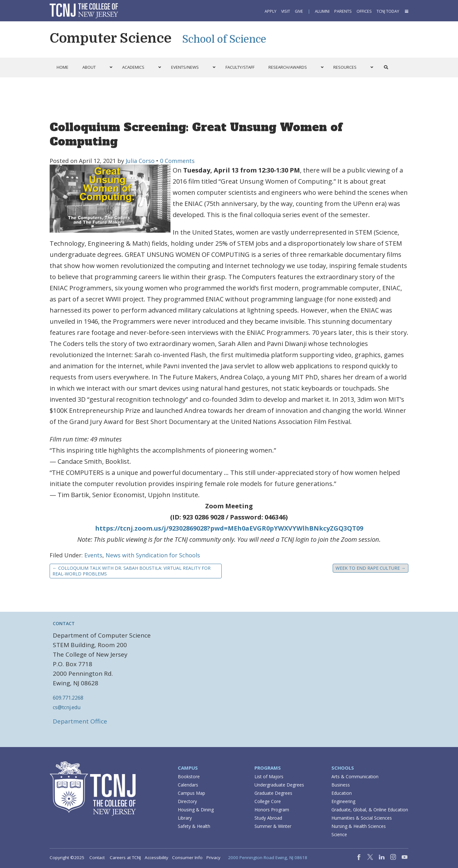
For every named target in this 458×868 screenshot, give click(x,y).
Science (339, 834)
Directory (187, 801)
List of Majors (269, 776)
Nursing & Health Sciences (359, 826)
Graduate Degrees (273, 793)
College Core (268, 801)
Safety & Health (194, 826)
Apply (271, 11)
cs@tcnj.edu (67, 707)
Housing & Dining (196, 810)
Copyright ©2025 (67, 857)
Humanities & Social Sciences (362, 818)
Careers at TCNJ (125, 857)
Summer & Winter (273, 826)
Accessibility (156, 857)
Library (185, 818)
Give (299, 11)
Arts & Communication (355, 776)
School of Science (224, 39)
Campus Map (191, 793)
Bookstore (189, 776)
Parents (343, 11)
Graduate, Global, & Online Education (370, 810)
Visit (286, 11)
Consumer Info (187, 857)
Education (342, 793)
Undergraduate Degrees (279, 785)
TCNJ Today (388, 11)
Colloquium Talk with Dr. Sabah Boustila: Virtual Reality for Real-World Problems (132, 571)
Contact (97, 857)
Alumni (322, 11)
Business (341, 785)
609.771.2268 (68, 698)
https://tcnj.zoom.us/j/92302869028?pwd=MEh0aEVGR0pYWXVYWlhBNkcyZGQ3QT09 (229, 528)
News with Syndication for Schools (153, 555)
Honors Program (272, 810)
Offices (364, 11)
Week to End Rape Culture (371, 568)
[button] (406, 11)
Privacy (213, 857)
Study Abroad (268, 818)
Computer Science (111, 38)
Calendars (188, 785)
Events (93, 555)
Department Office (80, 721)
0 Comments (177, 161)
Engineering (343, 801)
